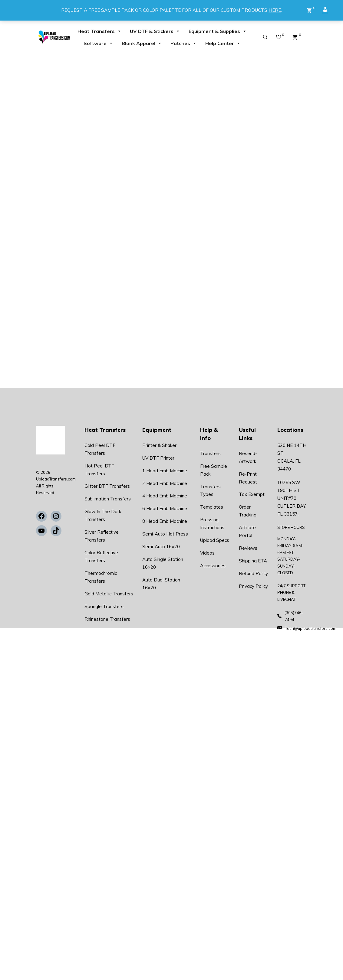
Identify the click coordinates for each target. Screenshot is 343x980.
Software (98, 43)
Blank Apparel (142, 43)
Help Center (223, 43)
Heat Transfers (99, 31)
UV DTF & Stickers (155, 31)
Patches (184, 43)
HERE (275, 10)
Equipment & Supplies (218, 31)
